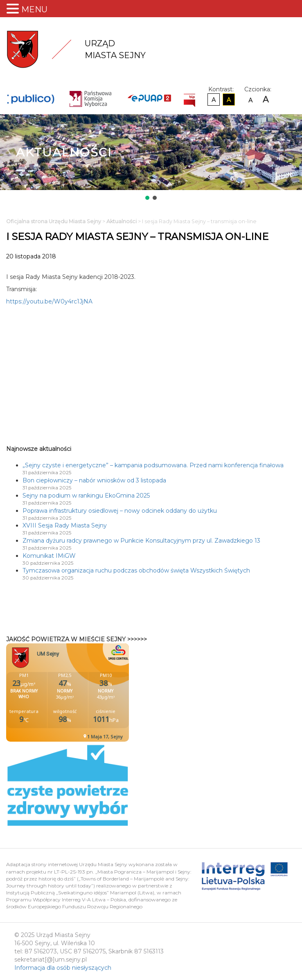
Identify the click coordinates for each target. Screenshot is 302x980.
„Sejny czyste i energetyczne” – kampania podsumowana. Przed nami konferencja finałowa (153, 465)
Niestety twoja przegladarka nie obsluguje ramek (88, 693)
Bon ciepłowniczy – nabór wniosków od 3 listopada (94, 480)
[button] (147, 198)
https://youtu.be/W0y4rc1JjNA (49, 301)
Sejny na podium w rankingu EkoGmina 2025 (86, 496)
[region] (151, 158)
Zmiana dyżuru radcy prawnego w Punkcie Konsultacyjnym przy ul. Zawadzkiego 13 (141, 541)
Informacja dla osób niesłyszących (63, 968)
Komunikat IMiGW (49, 556)
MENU (34, 9)
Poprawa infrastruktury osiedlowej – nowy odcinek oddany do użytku (120, 511)
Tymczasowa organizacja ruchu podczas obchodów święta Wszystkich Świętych (136, 570)
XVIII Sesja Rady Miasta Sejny (65, 525)
